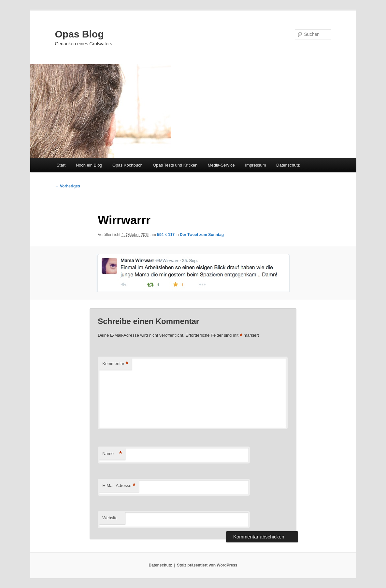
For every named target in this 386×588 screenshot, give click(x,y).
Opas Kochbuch (128, 165)
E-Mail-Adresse (119, 486)
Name (112, 454)
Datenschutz (288, 165)
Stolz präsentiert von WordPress (207, 565)
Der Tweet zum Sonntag (202, 235)
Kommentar (115, 364)
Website (110, 518)
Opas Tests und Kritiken (175, 165)
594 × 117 (166, 235)
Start (61, 165)
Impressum (255, 165)
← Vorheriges (68, 186)
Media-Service (221, 165)
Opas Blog (79, 34)
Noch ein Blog (89, 165)
